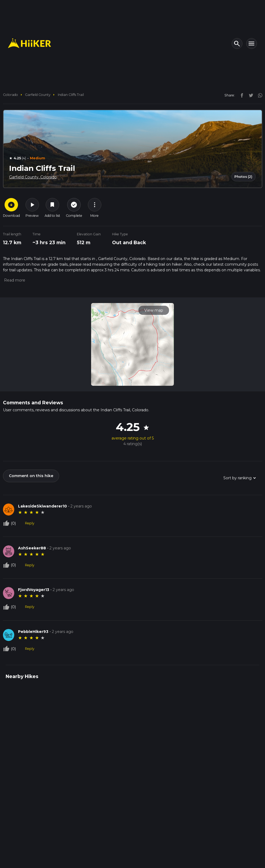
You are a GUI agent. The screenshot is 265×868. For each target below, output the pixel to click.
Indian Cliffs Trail (71, 95)
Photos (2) (243, 177)
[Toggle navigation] (252, 44)
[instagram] (258, 95)
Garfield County (38, 95)
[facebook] (241, 95)
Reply (30, 523)
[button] (14, 280)
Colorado (10, 95)
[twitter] (250, 95)
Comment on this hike (31, 476)
